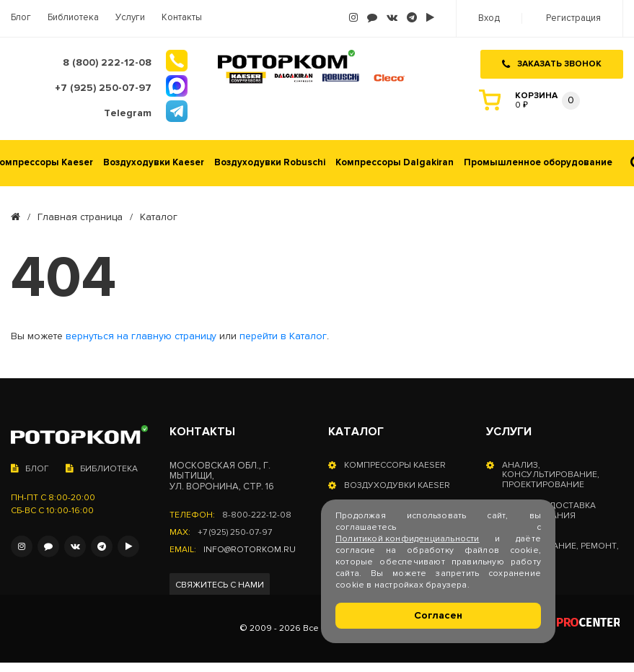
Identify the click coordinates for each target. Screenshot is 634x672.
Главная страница (80, 217)
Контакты (182, 18)
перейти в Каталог (283, 336)
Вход (489, 18)
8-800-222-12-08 (257, 515)
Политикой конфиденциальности (408, 539)
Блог (21, 18)
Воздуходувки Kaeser (154, 163)
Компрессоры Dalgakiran (395, 163)
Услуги (130, 18)
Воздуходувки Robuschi (270, 163)
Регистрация (573, 18)
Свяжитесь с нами (220, 585)
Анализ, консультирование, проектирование (551, 475)
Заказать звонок (552, 64)
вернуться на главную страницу (141, 336)
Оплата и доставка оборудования (549, 511)
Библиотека (73, 18)
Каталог (356, 432)
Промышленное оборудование (538, 163)
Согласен (438, 615)
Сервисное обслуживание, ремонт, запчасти (560, 547)
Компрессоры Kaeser (395, 466)
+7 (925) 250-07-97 (235, 533)
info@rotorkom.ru (250, 550)
